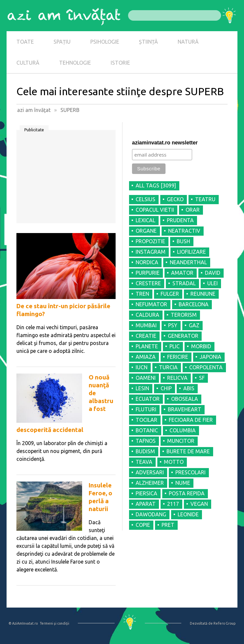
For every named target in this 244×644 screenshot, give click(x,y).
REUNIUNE (203, 294)
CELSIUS (145, 199)
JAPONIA (211, 357)
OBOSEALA (185, 399)
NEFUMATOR (151, 304)
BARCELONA (194, 304)
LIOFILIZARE (191, 252)
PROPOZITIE (150, 241)
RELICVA (177, 378)
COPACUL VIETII (155, 210)
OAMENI (146, 378)
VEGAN (199, 504)
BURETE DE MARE (188, 451)
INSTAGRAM (151, 252)
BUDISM (145, 451)
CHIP (166, 388)
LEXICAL (145, 220)
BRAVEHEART (185, 409)
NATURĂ (188, 42)
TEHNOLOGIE (75, 63)
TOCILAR (146, 420)
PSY (173, 325)
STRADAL (184, 283)
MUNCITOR (181, 441)
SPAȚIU (62, 42)
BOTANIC (147, 430)
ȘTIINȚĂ (148, 42)
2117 (173, 504)
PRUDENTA (180, 220)
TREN (142, 294)
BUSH (183, 241)
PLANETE (147, 346)
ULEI (212, 283)
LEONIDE (188, 514)
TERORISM (184, 315)
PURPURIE (148, 273)
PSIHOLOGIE (105, 42)
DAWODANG (151, 514)
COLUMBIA (183, 430)
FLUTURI (146, 409)
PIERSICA (146, 493)
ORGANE (146, 231)
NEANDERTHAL (188, 262)
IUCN (142, 367)
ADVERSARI (150, 472)
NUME (183, 483)
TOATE (25, 42)
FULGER (170, 294)
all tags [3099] (156, 185)
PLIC (175, 346)
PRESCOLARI (190, 472)
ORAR (193, 210)
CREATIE (146, 336)
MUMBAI (146, 325)
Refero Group (224, 623)
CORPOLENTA (206, 367)
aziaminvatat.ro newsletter (165, 143)
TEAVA (144, 462)
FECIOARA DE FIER (191, 420)
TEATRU (205, 199)
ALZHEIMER (150, 483)
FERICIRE (178, 357)
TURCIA (168, 367)
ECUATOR (148, 399)
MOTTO (174, 462)
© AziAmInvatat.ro (23, 623)
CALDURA (147, 315)
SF (202, 378)
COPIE (143, 525)
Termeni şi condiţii (55, 623)
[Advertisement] (66, 179)
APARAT (146, 504)
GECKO (175, 199)
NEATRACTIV (184, 231)
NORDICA (147, 262)
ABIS (189, 388)
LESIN (142, 388)
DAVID (213, 273)
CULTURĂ (28, 63)
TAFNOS (146, 441)
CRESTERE (148, 283)
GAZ (194, 325)
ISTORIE (120, 63)
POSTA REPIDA (187, 493)
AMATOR (182, 273)
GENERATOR (183, 336)
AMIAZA (146, 357)
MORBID (201, 346)
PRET (168, 525)
